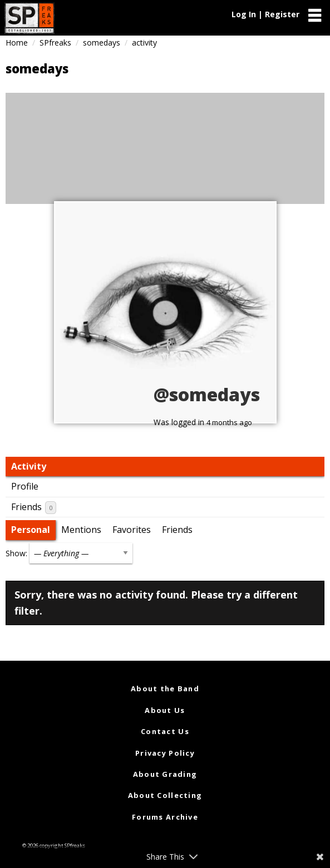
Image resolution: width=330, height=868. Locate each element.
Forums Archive (165, 817)
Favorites (132, 530)
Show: (16, 553)
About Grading (165, 774)
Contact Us (165, 731)
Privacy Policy (165, 753)
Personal (31, 530)
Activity (29, 466)
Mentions (81, 530)
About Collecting (165, 795)
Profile (25, 486)
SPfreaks (55, 43)
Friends (34, 507)
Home (17, 43)
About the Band (165, 689)
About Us (165, 710)
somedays (102, 43)
